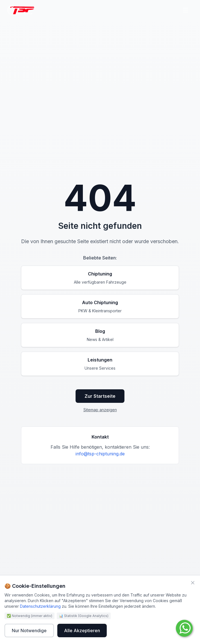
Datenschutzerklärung (40, 606)
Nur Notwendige (29, 631)
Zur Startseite (100, 396)
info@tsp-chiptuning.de (100, 454)
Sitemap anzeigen (100, 410)
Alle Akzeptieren (82, 631)
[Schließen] (193, 583)
